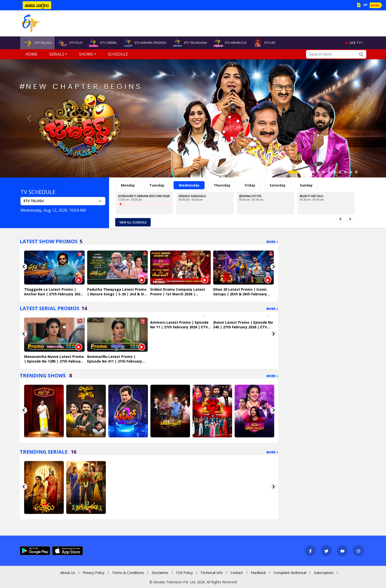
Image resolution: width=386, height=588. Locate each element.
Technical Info (212, 573)
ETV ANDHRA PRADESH (145, 43)
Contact (237, 573)
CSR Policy (184, 573)
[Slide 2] (302, 172)
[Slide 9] (340, 172)
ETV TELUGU (37, 43)
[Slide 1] (293, 172)
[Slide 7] (329, 172)
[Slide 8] (335, 172)
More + (272, 242)
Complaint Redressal (290, 573)
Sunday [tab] (306, 185)
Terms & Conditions (128, 573)
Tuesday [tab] (157, 185)
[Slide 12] (356, 172)
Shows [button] (86, 54)
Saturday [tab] (278, 185)
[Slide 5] (318, 172)
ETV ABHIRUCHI (230, 43)
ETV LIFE (264, 43)
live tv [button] (355, 43)
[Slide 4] (313, 172)
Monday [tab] (128, 185)
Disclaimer (160, 573)
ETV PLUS (70, 43)
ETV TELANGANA (190, 43)
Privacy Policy (94, 573)
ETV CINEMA (103, 43)
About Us (68, 573)
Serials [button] (57, 54)
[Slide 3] (307, 172)
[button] (29, 118)
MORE (375, 5)
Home (32, 54)
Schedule (118, 54)
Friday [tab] (250, 185)
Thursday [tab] (222, 185)
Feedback (258, 573)
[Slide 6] (324, 172)
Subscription (324, 573)
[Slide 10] (345, 172)
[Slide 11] (351, 172)
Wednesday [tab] (189, 185)
